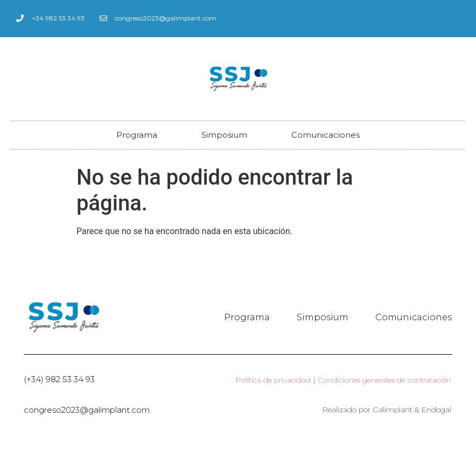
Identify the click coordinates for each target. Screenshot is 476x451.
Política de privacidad (273, 380)
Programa (137, 135)
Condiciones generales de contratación (384, 380)
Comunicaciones (325, 135)
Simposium (224, 135)
